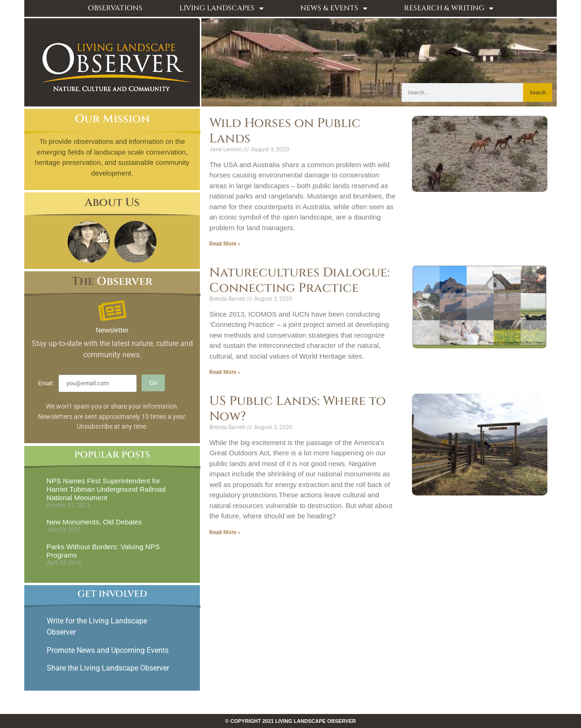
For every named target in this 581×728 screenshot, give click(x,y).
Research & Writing (449, 9)
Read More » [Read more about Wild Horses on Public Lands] (225, 244)
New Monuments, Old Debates (94, 522)
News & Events (334, 9)
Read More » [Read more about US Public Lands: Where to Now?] (225, 532)
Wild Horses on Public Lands (285, 131)
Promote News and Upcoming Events (108, 650)
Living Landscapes (221, 9)
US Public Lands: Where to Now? (298, 409)
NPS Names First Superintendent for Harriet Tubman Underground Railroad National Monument (106, 489)
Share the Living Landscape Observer (109, 668)
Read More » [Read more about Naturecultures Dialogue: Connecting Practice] (225, 372)
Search (538, 93)
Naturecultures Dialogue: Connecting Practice (299, 280)
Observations (115, 8)
